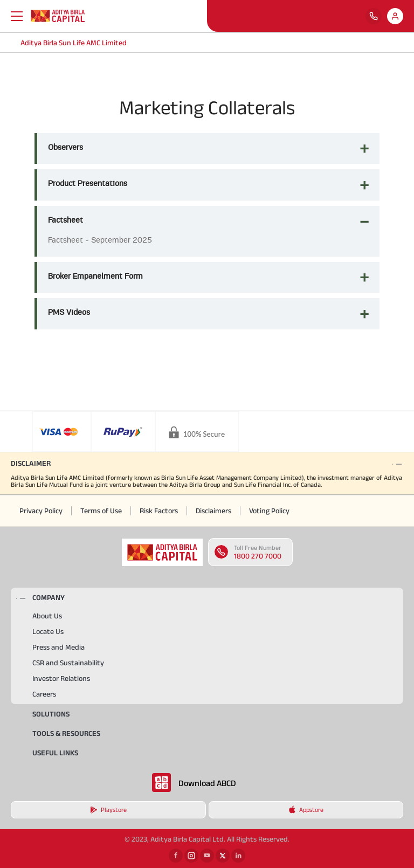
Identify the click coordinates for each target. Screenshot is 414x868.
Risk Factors (159, 511)
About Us (47, 616)
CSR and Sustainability (68, 663)
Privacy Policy (41, 511)
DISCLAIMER (31, 463)
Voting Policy (269, 511)
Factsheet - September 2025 (100, 240)
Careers (44, 694)
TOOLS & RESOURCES (66, 733)
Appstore (306, 810)
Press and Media (58, 647)
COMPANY (49, 597)
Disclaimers (213, 511)
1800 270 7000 (258, 556)
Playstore (108, 810)
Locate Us (48, 631)
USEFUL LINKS (55, 753)
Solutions (51, 714)
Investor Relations (61, 678)
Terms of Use (101, 511)
